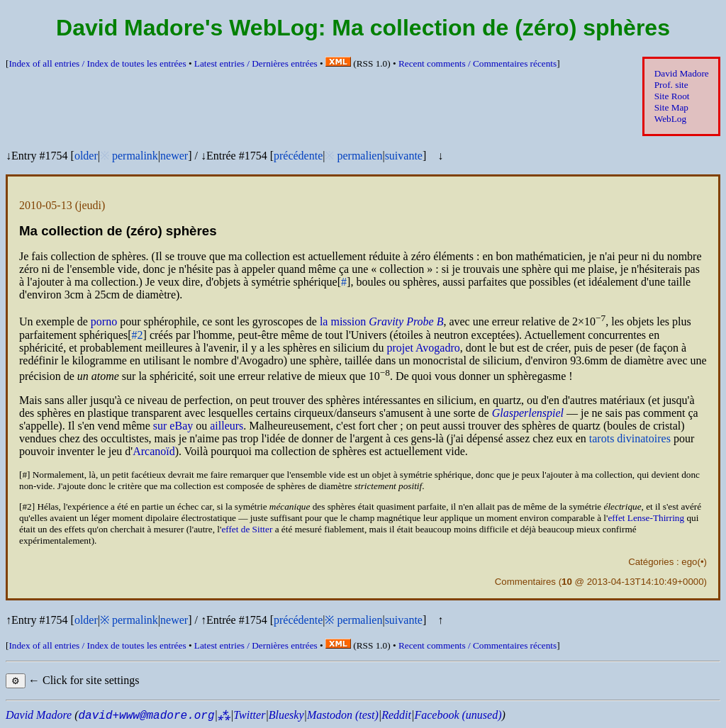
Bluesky (286, 715)
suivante (404, 156)
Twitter (249, 715)
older (86, 156)
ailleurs (227, 426)
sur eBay (173, 426)
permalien (359, 156)
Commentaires (525, 582)
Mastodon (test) (343, 715)
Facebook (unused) (458, 715)
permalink (135, 156)
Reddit (396, 715)
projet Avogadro (424, 348)
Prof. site (671, 85)
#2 (138, 335)
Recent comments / (478, 63)
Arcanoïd (154, 451)
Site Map (671, 107)
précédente (298, 156)
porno (104, 322)
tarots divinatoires (630, 438)
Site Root (672, 96)
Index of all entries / (97, 63)
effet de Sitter (247, 529)
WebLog (670, 119)
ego (689, 562)
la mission (382, 322)
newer (174, 156)
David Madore (682, 73)
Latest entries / (256, 63)
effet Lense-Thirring (646, 518)
